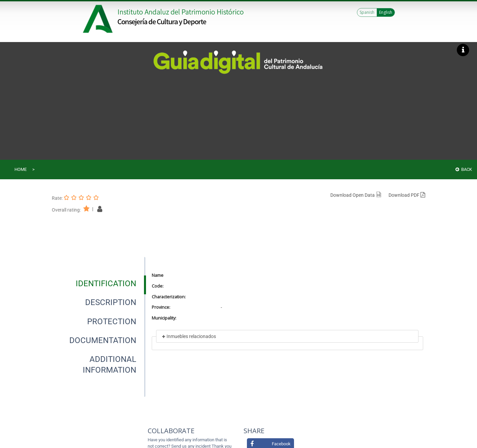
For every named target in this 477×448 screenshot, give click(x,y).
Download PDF (407, 195)
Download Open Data (356, 195)
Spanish (367, 12)
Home (21, 169)
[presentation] (99, 284)
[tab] (106, 284)
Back (464, 169)
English (386, 12)
